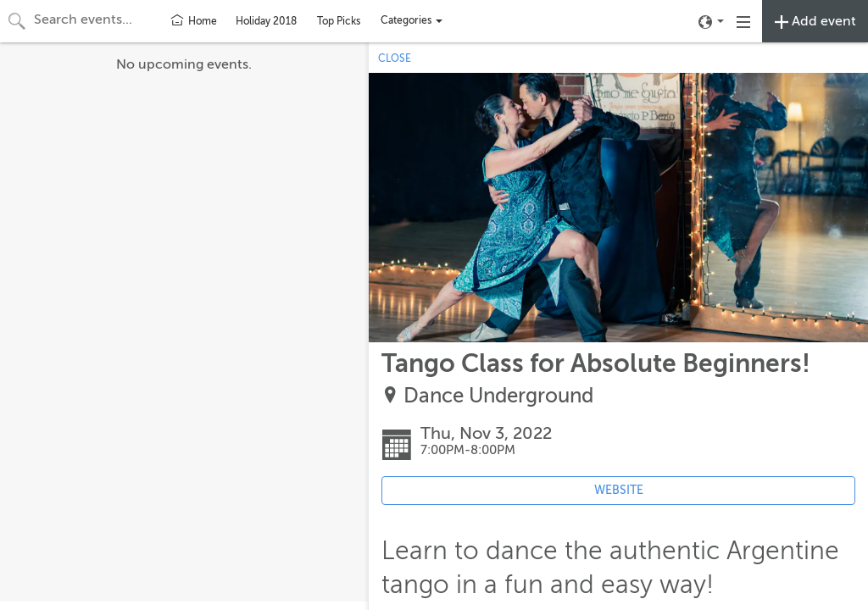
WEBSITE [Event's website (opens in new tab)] (619, 490)
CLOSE (395, 58)
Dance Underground (498, 396)
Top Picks (339, 21)
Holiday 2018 (266, 21)
